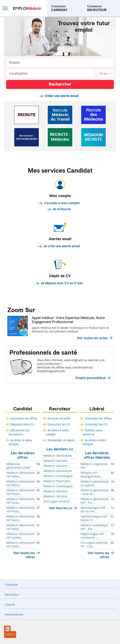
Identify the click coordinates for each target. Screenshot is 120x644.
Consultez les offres (24, 418)
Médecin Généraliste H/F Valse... (21, 527)
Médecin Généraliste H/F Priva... (21, 510)
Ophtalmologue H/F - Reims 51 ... (95, 518)
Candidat (23, 409)
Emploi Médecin (27, 8)
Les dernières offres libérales (97, 455)
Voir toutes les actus (92, 338)
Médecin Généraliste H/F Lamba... (21, 536)
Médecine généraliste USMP (18, 466)
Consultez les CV (59, 424)
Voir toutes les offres (24, 555)
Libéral (97, 409)
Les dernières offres (23, 455)
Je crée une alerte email (62, 246)
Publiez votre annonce (93, 432)
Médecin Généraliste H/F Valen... (21, 475)
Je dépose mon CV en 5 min (62, 283)
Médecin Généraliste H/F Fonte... (21, 492)
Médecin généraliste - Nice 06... (95, 492)
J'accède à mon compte (62, 203)
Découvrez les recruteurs (19, 432)
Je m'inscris (62, 209)
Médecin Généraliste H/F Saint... (21, 518)
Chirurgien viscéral (56, 501)
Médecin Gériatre (55, 461)
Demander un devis (61, 440)
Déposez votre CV (22, 424)
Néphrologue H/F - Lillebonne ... (93, 536)
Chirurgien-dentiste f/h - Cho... (94, 545)
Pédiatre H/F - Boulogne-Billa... (92, 475)
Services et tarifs (59, 418)
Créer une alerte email (62, 96)
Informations (14, 614)
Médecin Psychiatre (57, 481)
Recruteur (60, 409)
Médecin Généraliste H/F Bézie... (21, 483)
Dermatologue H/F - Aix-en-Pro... (94, 510)
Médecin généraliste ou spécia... (95, 483)
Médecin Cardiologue (58, 476)
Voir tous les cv (61, 508)
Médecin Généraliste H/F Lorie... (21, 501)
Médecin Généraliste (58, 456)
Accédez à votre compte (20, 442)
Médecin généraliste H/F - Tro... (95, 501)
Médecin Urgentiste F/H (94, 466)
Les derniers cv (60, 449)
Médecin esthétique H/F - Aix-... (94, 527)
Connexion (59, 8)
